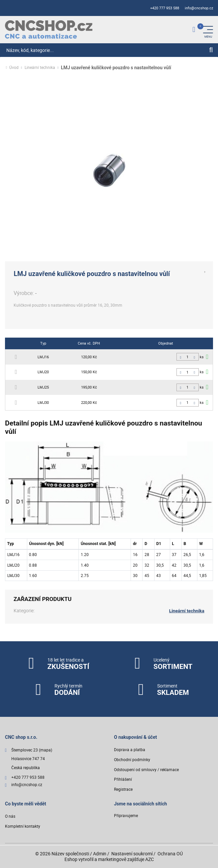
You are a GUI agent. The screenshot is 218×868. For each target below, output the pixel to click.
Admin (100, 854)
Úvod (14, 68)
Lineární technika (40, 68)
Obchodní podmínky (132, 760)
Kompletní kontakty (23, 827)
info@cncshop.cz (199, 8)
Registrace (123, 790)
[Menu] (208, 30)
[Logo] (49, 29)
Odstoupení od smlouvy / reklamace (146, 770)
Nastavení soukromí (132, 854)
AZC (150, 859)
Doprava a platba (130, 750)
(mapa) (46, 750)
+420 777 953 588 (165, 8)
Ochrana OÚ (170, 854)
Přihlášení (123, 780)
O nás (10, 817)
